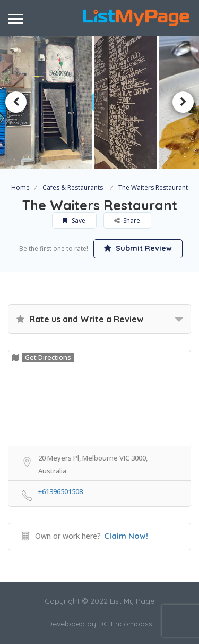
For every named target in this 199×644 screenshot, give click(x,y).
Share (128, 220)
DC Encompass (125, 624)
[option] (125, 102)
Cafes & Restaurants (73, 187)
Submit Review (138, 248)
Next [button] (183, 102)
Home (20, 187)
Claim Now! (126, 536)
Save (75, 220)
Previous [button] (16, 102)
